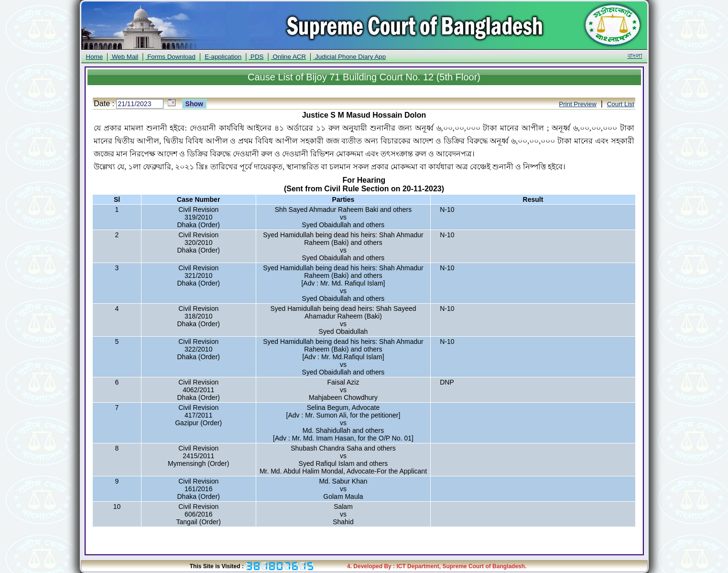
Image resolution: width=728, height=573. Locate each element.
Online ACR (288, 57)
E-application (223, 57)
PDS (256, 57)
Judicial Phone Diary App (349, 57)
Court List (621, 104)
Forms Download (170, 57)
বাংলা (635, 56)
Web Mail (124, 57)
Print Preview (578, 104)
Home (95, 57)
